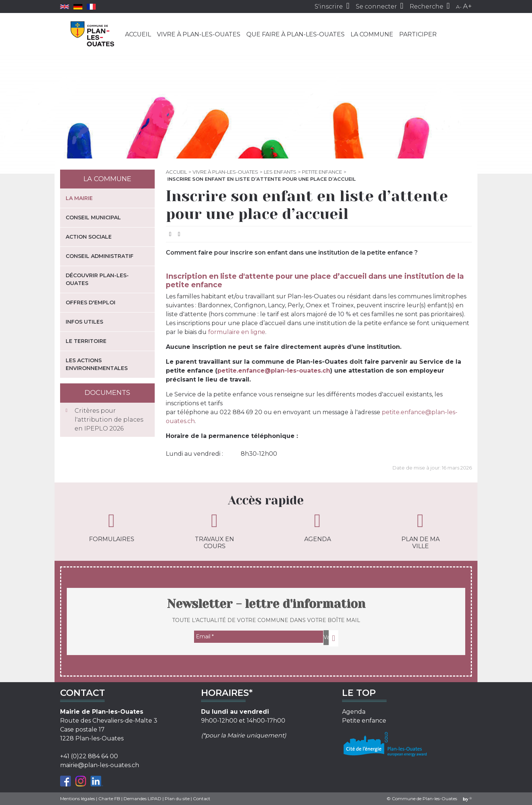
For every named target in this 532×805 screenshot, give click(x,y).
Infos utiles (84, 322)
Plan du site (177, 799)
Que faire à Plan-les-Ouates (295, 34)
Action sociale (89, 237)
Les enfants (280, 172)
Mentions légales (78, 799)
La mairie (79, 198)
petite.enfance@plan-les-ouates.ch (274, 371)
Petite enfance (322, 172)
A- (459, 7)
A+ (467, 6)
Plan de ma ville (421, 531)
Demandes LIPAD (142, 799)
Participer (418, 34)
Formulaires (112, 527)
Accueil (138, 34)
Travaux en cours (214, 531)
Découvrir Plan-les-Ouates (97, 279)
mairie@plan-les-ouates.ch (100, 765)
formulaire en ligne (237, 332)
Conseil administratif (100, 256)
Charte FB (109, 799)
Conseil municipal (93, 217)
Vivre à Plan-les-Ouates (199, 34)
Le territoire (86, 341)
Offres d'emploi (91, 302)
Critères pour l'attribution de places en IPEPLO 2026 (109, 420)
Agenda (318, 527)
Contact (202, 799)
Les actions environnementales (97, 364)
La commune (372, 34)
